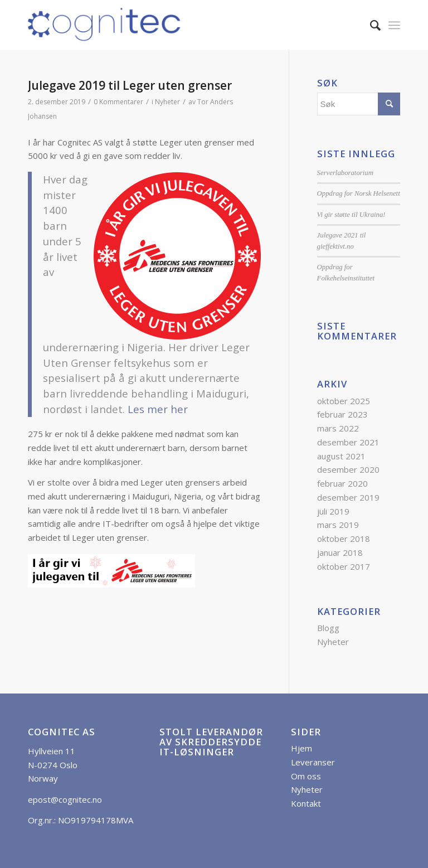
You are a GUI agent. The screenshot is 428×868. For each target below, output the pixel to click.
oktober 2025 (344, 401)
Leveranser (313, 762)
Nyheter (167, 102)
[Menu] (394, 25)
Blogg (328, 628)
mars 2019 (338, 525)
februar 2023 (342, 414)
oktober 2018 (344, 539)
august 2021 (341, 456)
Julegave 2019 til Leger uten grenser (130, 85)
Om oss (306, 776)
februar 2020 (342, 483)
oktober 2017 (344, 566)
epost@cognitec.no (65, 799)
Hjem (301, 748)
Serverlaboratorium (345, 173)
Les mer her (158, 409)
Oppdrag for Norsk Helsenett (359, 193)
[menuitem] (370, 25)
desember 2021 (348, 442)
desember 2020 (348, 469)
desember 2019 (348, 497)
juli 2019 (333, 511)
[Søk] (370, 25)
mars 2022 (338, 428)
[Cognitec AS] (105, 25)
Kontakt (306, 803)
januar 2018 (340, 552)
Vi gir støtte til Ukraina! (351, 215)
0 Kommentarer (118, 102)
